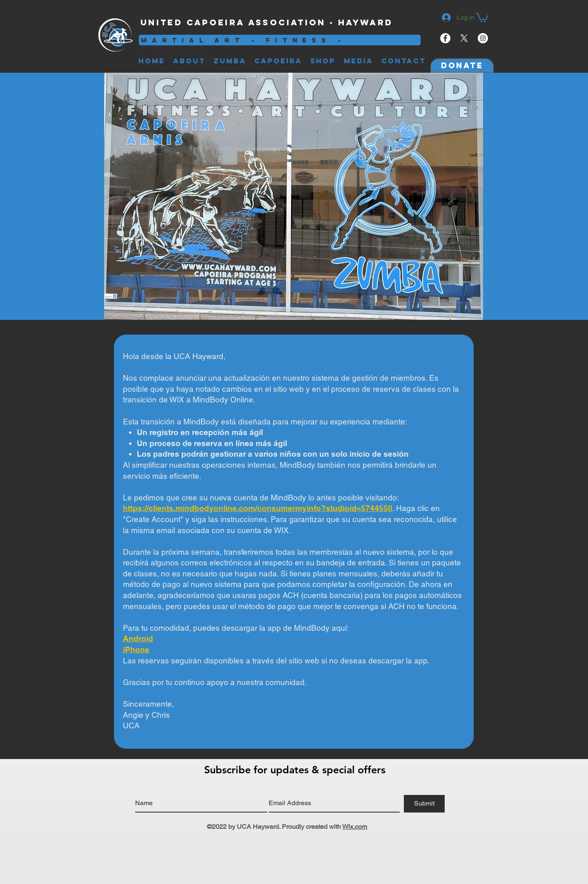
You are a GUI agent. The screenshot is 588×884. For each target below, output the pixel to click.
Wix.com (355, 827)
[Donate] (462, 66)
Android (138, 638)
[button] (482, 17)
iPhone (136, 650)
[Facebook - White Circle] (445, 38)
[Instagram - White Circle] (483, 38)
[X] (464, 38)
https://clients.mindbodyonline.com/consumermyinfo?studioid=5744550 (258, 508)
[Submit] (424, 804)
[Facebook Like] (409, 23)
